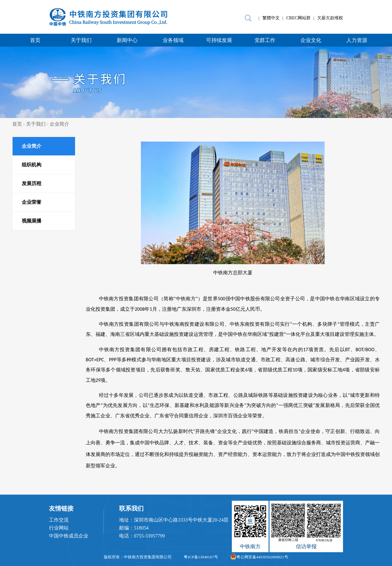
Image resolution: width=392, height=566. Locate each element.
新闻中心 (127, 40)
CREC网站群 (298, 18)
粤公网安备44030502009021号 (259, 557)
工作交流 (59, 520)
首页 (35, 40)
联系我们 (131, 508)
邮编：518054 (134, 528)
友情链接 (61, 508)
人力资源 (357, 40)
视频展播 (32, 221)
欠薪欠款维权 (330, 18)
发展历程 (32, 183)
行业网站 (59, 528)
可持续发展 (219, 40)
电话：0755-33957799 (142, 536)
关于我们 (81, 40)
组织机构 (32, 165)
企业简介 (59, 124)
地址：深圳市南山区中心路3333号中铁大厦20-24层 (174, 520)
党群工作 (265, 40)
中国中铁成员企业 (69, 536)
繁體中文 (271, 18)
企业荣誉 (32, 202)
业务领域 (173, 40)
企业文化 (311, 40)
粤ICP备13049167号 (201, 557)
